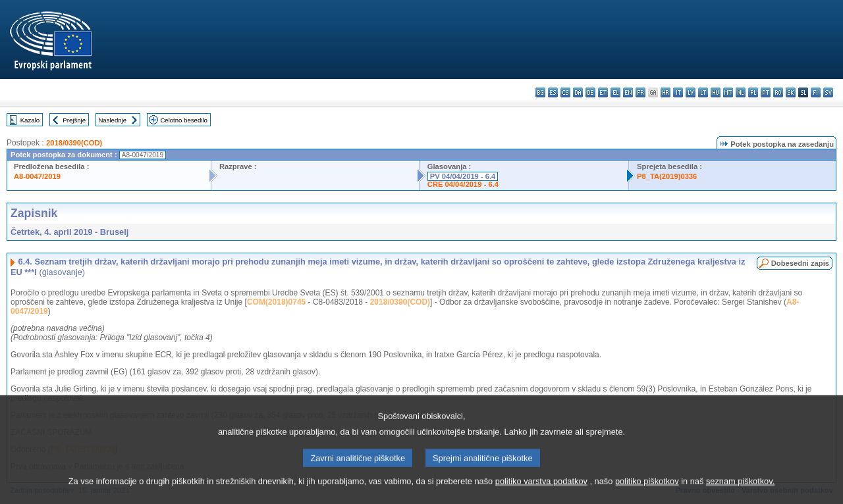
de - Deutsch (590, 92)
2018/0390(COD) (74, 143)
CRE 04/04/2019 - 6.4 (463, 184)
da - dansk (578, 92)
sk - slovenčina (791, 92)
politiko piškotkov (647, 494)
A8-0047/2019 (37, 176)
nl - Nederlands (741, 92)
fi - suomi (816, 92)
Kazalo (30, 120)
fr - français (640, 92)
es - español (553, 92)
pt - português (766, 92)
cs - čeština (565, 92)
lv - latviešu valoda (691, 92)
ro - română (778, 92)
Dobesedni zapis (800, 263)
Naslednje (112, 120)
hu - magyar (716, 92)
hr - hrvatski (666, 92)
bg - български (540, 92)
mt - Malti (728, 92)
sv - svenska (828, 92)
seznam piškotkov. (740, 494)
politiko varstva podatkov (541, 494)
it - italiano (678, 92)
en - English (628, 92)
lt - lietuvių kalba (703, 92)
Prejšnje (74, 120)
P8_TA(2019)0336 (667, 176)
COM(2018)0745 (276, 302)
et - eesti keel (603, 92)
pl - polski (753, 92)
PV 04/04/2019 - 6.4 (463, 176)
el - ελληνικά (615, 92)
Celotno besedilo (183, 120)
